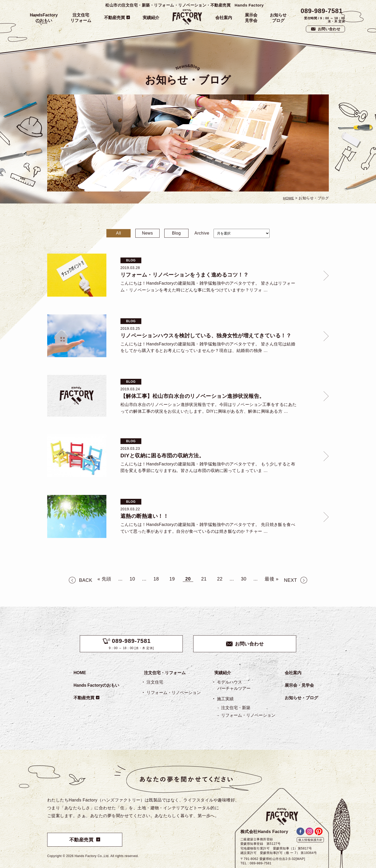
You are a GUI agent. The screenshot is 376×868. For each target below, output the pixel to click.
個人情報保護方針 (310, 840)
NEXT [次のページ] (290, 580)
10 (132, 579)
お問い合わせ (329, 29)
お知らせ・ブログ (301, 698)
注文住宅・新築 (236, 708)
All (119, 233)
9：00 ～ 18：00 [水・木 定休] (131, 644)
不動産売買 (114, 18)
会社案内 (224, 18)
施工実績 (225, 699)
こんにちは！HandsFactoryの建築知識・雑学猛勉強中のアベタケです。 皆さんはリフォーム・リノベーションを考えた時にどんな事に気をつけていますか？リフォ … (208, 287)
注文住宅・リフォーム (165, 673)
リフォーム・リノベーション (174, 693)
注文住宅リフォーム (81, 18)
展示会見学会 (251, 18)
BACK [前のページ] (86, 580)
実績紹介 (151, 18)
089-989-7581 (322, 11)
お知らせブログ (278, 18)
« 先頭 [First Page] (104, 579)
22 (220, 579)
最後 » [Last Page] (272, 579)
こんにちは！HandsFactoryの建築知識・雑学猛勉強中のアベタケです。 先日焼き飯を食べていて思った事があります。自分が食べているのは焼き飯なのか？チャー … (208, 528)
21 (204, 579)
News (147, 233)
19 (172, 579)
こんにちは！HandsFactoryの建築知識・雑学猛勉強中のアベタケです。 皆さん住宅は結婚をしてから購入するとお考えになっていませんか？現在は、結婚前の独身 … (208, 347)
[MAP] (300, 859)
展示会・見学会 (299, 685)
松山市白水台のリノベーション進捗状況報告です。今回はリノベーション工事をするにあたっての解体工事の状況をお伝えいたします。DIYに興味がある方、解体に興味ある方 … (209, 408)
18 (156, 579)
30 (244, 579)
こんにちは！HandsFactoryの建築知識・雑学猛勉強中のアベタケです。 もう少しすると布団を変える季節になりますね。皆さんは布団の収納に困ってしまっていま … (208, 467)
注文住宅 (155, 682)
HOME (80, 673)
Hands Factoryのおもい (96, 685)
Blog (176, 233)
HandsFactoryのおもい (44, 18)
